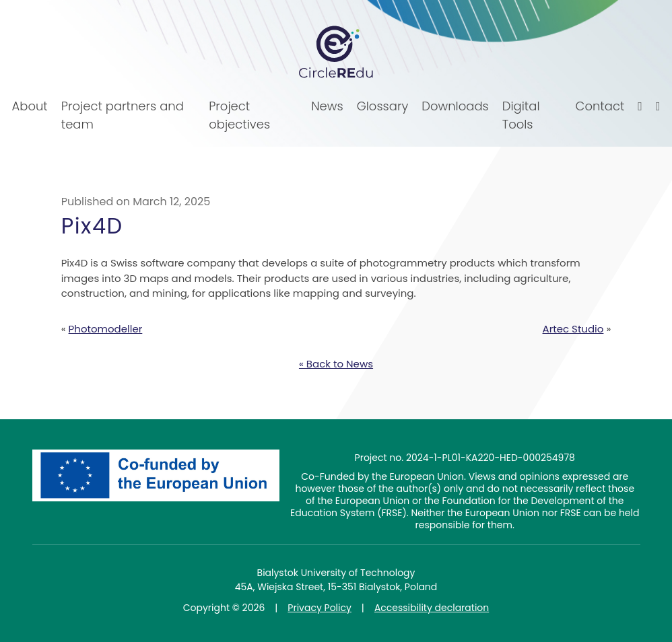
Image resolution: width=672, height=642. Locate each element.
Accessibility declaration (432, 608)
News (327, 106)
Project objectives (239, 115)
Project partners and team (123, 115)
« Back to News (336, 364)
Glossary (383, 106)
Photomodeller (106, 329)
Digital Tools (521, 115)
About (30, 106)
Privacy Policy (320, 608)
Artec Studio (573, 329)
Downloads (455, 106)
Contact (600, 106)
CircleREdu (336, 52)
